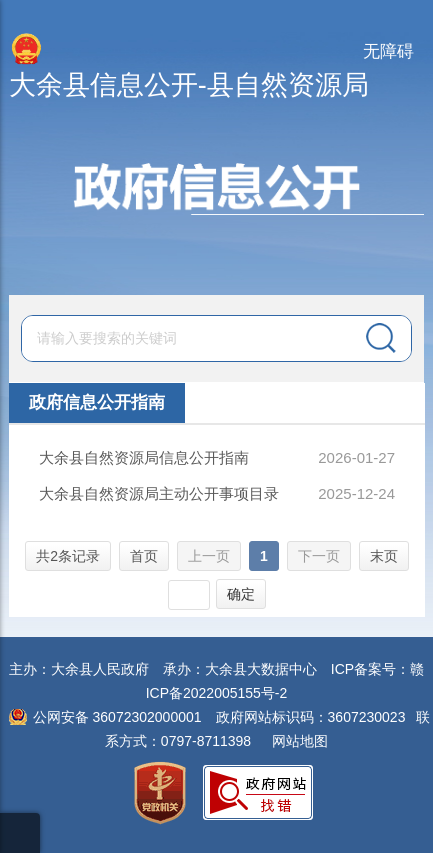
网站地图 (300, 741)
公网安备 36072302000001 (117, 717)
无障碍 (388, 51)
